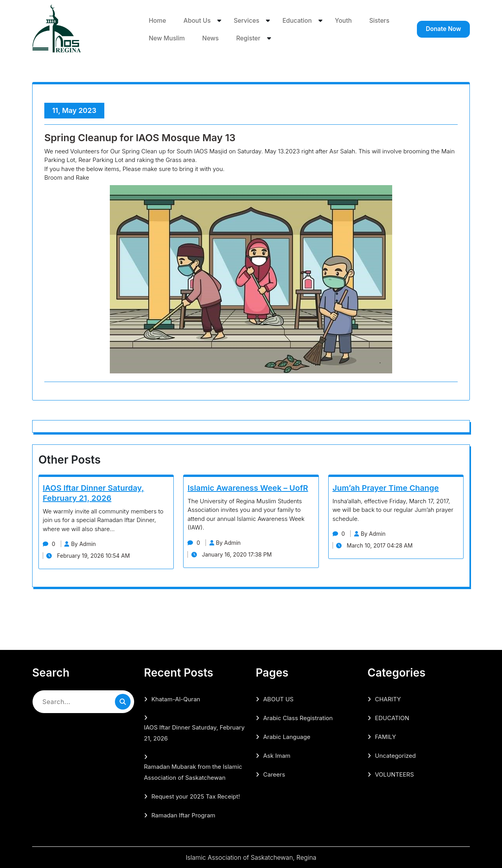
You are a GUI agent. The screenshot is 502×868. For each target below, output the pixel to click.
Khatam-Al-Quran (176, 699)
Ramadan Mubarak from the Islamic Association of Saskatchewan (193, 772)
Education (298, 20)
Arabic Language (287, 737)
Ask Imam (277, 756)
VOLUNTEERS (394, 774)
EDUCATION (392, 718)
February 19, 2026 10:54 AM (91, 556)
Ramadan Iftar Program (183, 815)
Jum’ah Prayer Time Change (386, 488)
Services (247, 20)
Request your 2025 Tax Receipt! (196, 796)
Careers (274, 774)
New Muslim (205, 38)
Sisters (159, 38)
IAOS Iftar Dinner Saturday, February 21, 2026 (194, 733)
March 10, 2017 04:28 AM (377, 545)
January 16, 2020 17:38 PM (234, 554)
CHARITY (388, 699)
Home (157, 20)
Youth (345, 20)
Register (287, 38)
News (249, 38)
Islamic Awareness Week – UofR (248, 488)
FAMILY (386, 737)
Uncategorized (395, 756)
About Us (197, 20)
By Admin (85, 544)
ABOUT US (278, 699)
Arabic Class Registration (298, 718)
